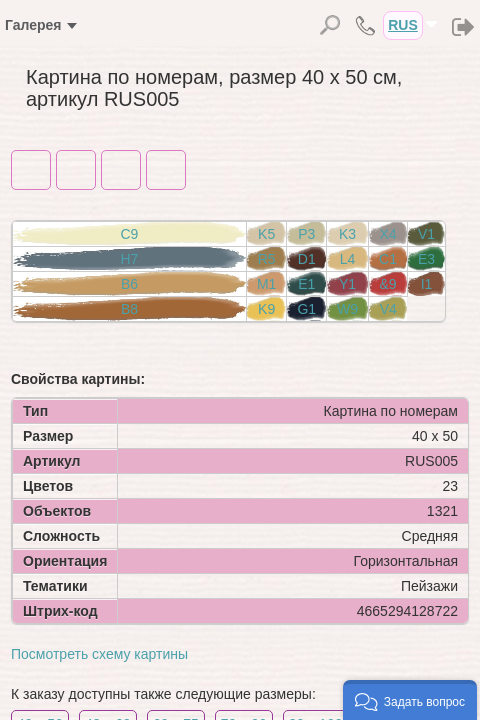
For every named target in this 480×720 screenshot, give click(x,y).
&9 (387, 284)
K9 (266, 309)
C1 (388, 259)
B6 (129, 284)
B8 (129, 309)
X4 (387, 234)
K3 (347, 234)
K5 (266, 234)
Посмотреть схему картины (99, 654)
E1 (306, 284)
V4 (388, 309)
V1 (426, 234)
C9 (130, 234)
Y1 (347, 284)
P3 (306, 234)
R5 (267, 259)
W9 (347, 309)
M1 (266, 284)
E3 (426, 259)
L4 (348, 259)
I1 (427, 284)
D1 (307, 259)
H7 (130, 259)
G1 (306, 309)
